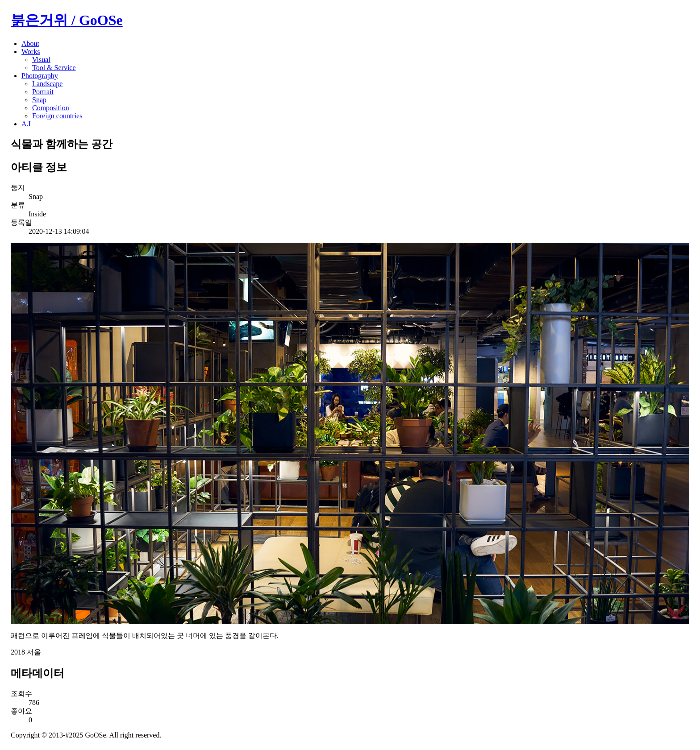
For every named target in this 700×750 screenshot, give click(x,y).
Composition (51, 108)
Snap (39, 100)
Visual (41, 60)
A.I (26, 124)
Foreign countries (57, 116)
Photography (40, 76)
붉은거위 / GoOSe (67, 20)
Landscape (47, 84)
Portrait (43, 92)
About (30, 44)
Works (31, 52)
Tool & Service (54, 68)
